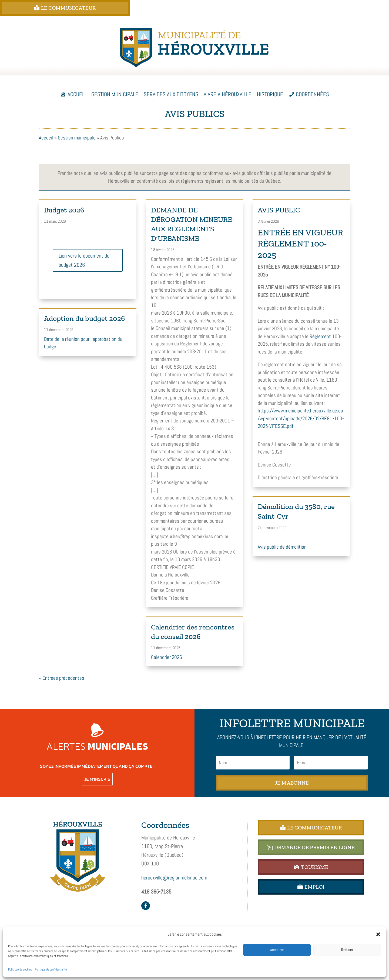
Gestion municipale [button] (115, 94)
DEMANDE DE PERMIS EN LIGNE (234, 8)
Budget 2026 (64, 210)
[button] (378, 934)
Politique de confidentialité (51, 969)
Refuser (347, 950)
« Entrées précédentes (62, 678)
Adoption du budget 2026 (84, 318)
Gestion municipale (77, 138)
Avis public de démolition (282, 547)
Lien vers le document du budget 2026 (84, 260)
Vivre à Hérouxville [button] (228, 94)
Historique (270, 94)
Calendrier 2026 (167, 657)
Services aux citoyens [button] (171, 94)
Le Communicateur (93, 8)
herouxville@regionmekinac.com (174, 878)
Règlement (320, 336)
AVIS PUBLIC (279, 210)
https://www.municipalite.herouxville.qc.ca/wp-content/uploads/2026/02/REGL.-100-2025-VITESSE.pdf (301, 418)
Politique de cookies (20, 969)
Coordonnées (312, 94)
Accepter (277, 950)
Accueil (77, 94)
